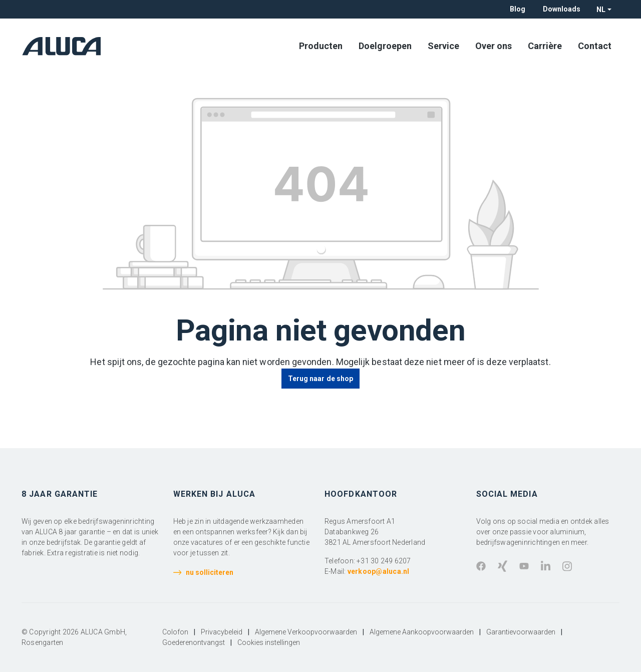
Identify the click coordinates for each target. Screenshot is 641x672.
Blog (518, 9)
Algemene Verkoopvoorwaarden (306, 632)
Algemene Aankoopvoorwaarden (422, 632)
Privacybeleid (222, 632)
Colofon (175, 632)
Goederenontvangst (194, 642)
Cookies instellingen (269, 642)
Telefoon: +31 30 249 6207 (368, 561)
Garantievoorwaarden (521, 632)
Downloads (562, 9)
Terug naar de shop (320, 379)
